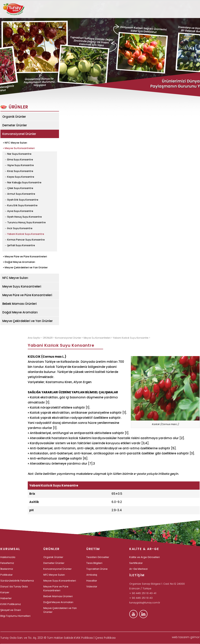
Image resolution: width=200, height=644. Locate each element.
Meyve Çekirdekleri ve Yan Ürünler (28, 321)
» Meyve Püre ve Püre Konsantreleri (25, 256)
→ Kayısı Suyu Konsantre (19, 177)
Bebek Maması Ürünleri (20, 304)
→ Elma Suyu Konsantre (19, 160)
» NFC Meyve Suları (15, 142)
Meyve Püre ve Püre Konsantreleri (27, 295)
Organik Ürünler (14, 117)
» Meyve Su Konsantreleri (19, 148)
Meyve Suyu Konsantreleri (22, 286)
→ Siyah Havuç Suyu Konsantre (23, 217)
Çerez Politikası (105, 638)
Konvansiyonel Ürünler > (69, 338)
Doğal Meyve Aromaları (20, 312)
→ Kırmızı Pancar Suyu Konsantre (25, 240)
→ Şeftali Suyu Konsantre (20, 245)
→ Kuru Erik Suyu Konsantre (21, 205)
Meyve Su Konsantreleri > (98, 338)
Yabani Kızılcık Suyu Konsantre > (132, 338)
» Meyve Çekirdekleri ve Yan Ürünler (25, 267)
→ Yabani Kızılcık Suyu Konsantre (24, 234)
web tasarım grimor (186, 637)
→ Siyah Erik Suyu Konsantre (21, 200)
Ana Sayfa (34, 338)
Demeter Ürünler (15, 125)
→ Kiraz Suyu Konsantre (19, 171)
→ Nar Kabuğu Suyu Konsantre (23, 183)
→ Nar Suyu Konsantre (18, 154)
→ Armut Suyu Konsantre (20, 194)
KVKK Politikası (83, 638)
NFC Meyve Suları (15, 278)
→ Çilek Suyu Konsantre (19, 188)
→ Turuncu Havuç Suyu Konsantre (25, 223)
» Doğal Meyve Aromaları (19, 262)
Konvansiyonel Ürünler (19, 134)
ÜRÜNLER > (49, 338)
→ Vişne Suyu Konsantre (19, 165)
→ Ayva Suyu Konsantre (19, 211)
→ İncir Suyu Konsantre (18, 228)
